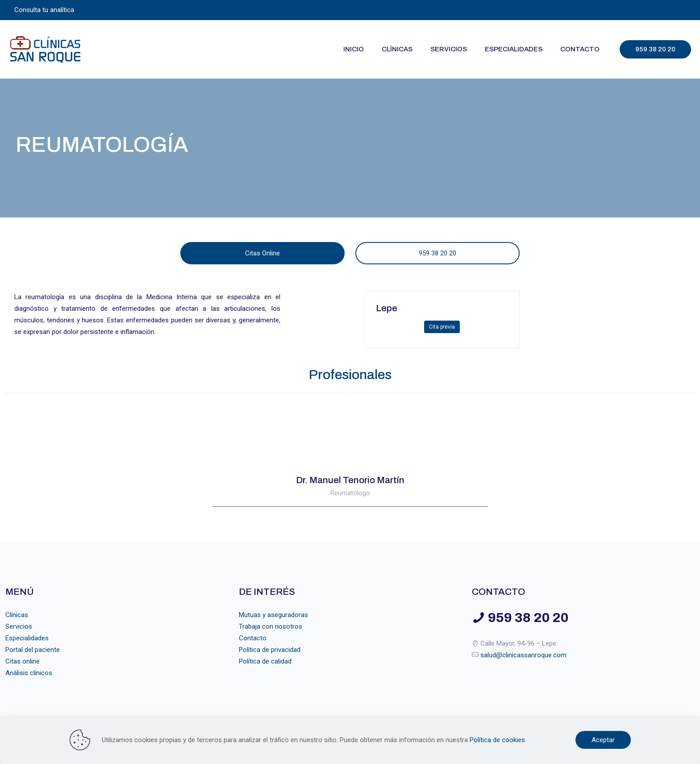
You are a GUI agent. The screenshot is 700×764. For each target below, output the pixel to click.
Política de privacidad (270, 650)
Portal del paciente (33, 650)
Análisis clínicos (29, 673)
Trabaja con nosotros (271, 626)
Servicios (19, 626)
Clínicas (17, 615)
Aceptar (603, 740)
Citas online (23, 661)
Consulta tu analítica (44, 10)
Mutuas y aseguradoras (273, 615)
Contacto (253, 638)
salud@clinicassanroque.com (523, 655)
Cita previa (442, 327)
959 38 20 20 (655, 49)
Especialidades (27, 638)
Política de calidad (265, 661)
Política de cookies (497, 740)
